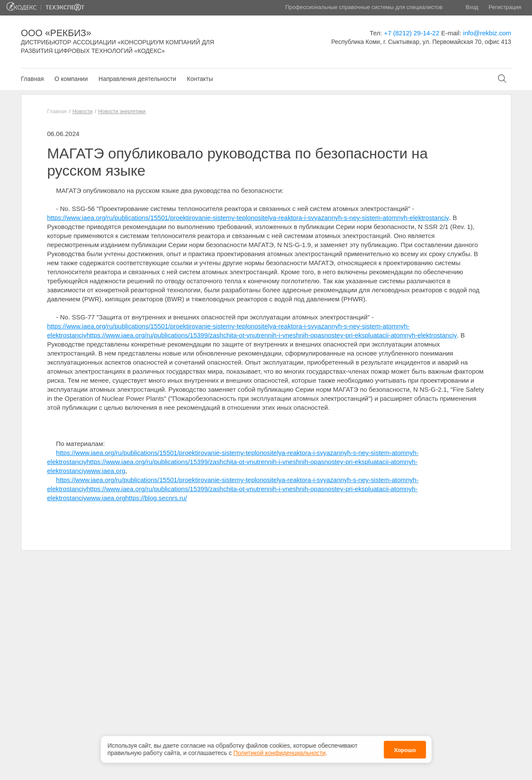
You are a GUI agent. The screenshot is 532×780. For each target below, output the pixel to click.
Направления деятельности (137, 79)
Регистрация (505, 7)
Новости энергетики (122, 111)
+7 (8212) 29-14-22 (412, 33)
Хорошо (405, 747)
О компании (71, 79)
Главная (32, 79)
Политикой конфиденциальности (280, 751)
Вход (472, 7)
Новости (82, 111)
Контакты (200, 79)
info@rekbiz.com (487, 33)
